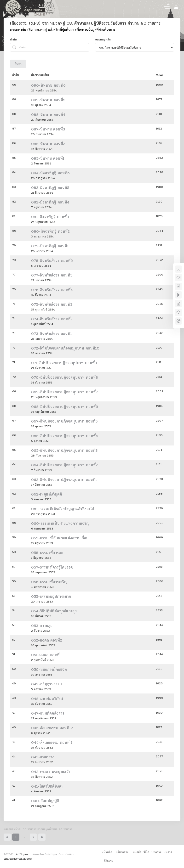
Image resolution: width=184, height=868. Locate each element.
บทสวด (168, 852)
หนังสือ (137, 852)
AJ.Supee (22, 854)
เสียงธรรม (122, 852)
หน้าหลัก (107, 852)
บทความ (156, 852)
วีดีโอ (146, 852)
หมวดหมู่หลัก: (103, 39)
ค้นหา (18, 64)
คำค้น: (14, 39)
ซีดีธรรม (109, 861)
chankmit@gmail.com (18, 859)
